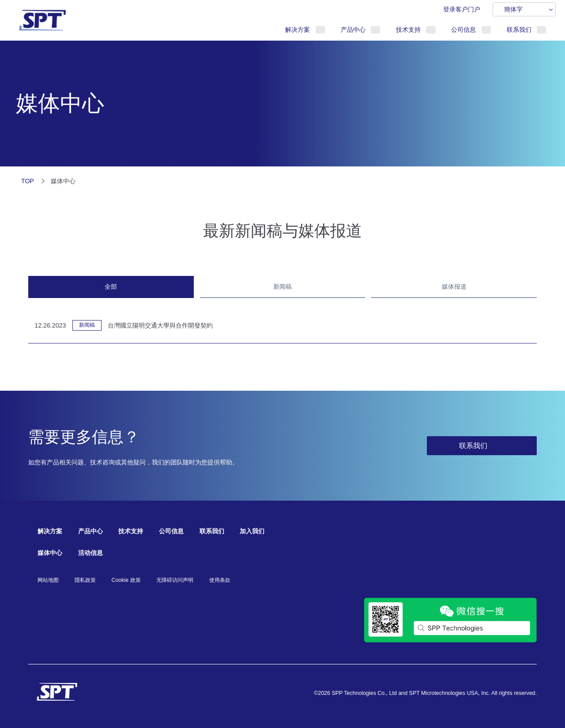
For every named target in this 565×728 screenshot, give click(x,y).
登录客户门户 (462, 9)
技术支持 (408, 30)
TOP (28, 181)
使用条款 (220, 580)
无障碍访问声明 (175, 580)
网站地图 (48, 580)
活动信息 (90, 553)
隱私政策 (85, 580)
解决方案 (298, 30)
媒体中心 (50, 553)
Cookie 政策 (126, 580)
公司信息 (463, 30)
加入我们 (252, 531)
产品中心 (353, 30)
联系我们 (519, 30)
